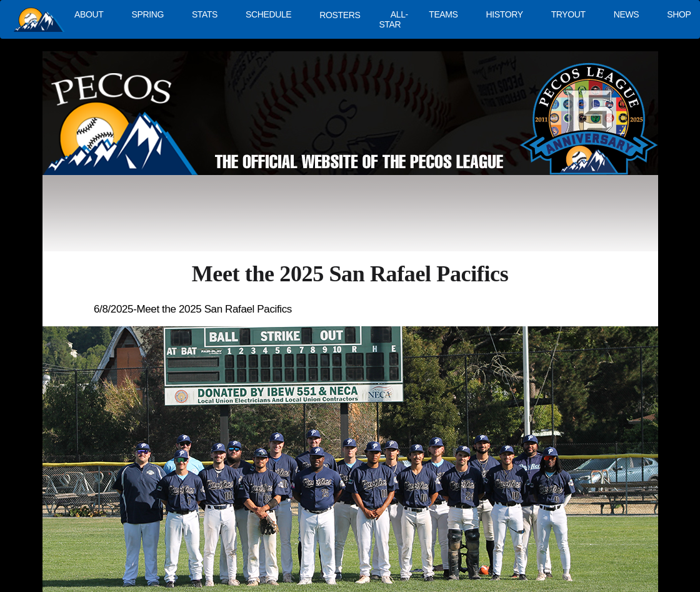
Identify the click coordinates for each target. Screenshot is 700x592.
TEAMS (443, 14)
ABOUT (89, 14)
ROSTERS (340, 15)
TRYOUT (568, 14)
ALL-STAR (393, 19)
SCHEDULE (268, 14)
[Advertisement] (272, 219)
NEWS (627, 14)
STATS (205, 14)
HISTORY (505, 14)
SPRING (147, 14)
